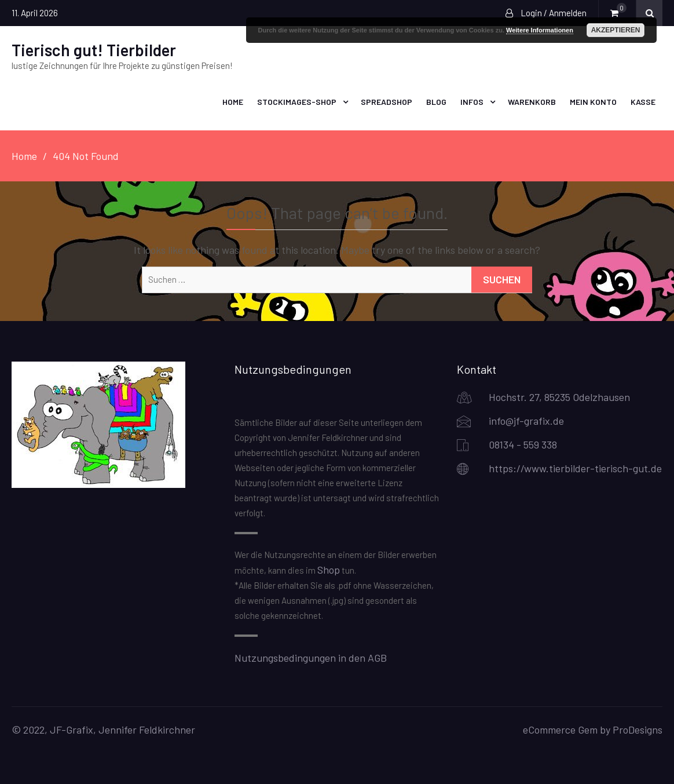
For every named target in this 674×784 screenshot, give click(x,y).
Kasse (643, 102)
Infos (472, 102)
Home (233, 102)
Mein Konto (593, 102)
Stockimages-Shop (297, 102)
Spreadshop (387, 102)
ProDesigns (638, 730)
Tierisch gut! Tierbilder (94, 50)
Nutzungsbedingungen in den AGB (311, 658)
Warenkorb (532, 102)
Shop (329, 570)
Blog (436, 102)
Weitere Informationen (540, 30)
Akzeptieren (616, 30)
